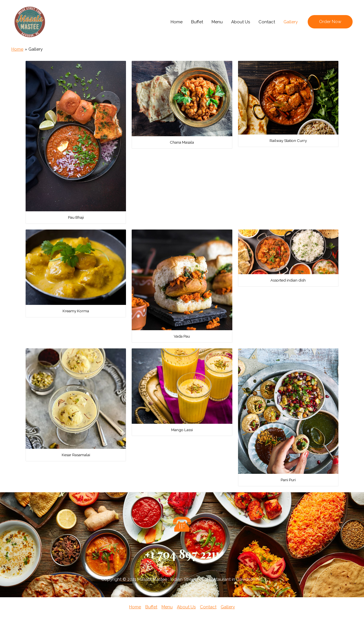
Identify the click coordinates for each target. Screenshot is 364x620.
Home (177, 22)
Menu (217, 22)
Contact (267, 22)
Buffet (197, 22)
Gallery (291, 22)
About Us (241, 22)
